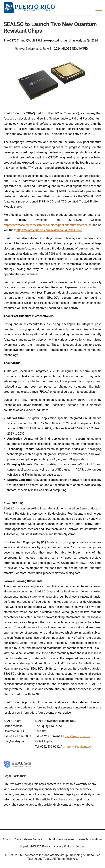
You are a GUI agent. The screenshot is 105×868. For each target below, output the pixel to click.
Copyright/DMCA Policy (35, 846)
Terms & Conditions (90, 839)
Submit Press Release (60, 839)
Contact (80, 846)
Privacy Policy (63, 846)
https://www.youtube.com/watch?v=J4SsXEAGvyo (49, 230)
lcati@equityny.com (77, 736)
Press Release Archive (28, 839)
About (6, 839)
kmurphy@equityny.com (78, 747)
